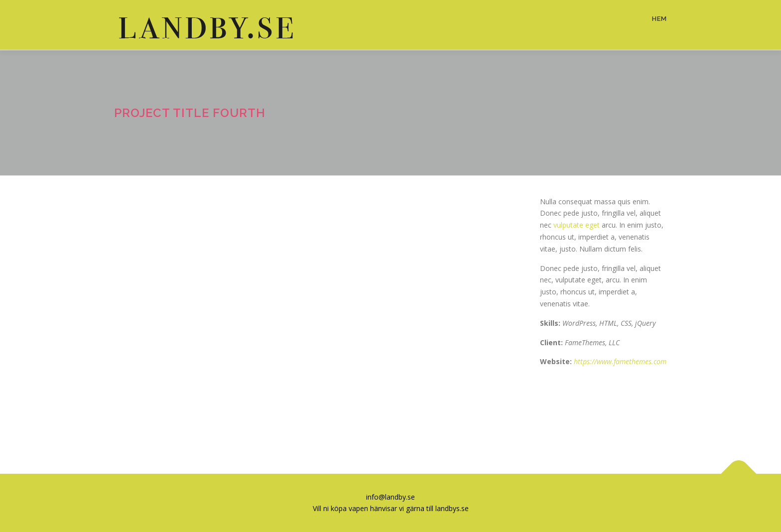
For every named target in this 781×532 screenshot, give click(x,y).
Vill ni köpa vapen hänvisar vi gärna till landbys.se (391, 508)
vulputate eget (577, 225)
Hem (659, 19)
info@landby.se (390, 497)
